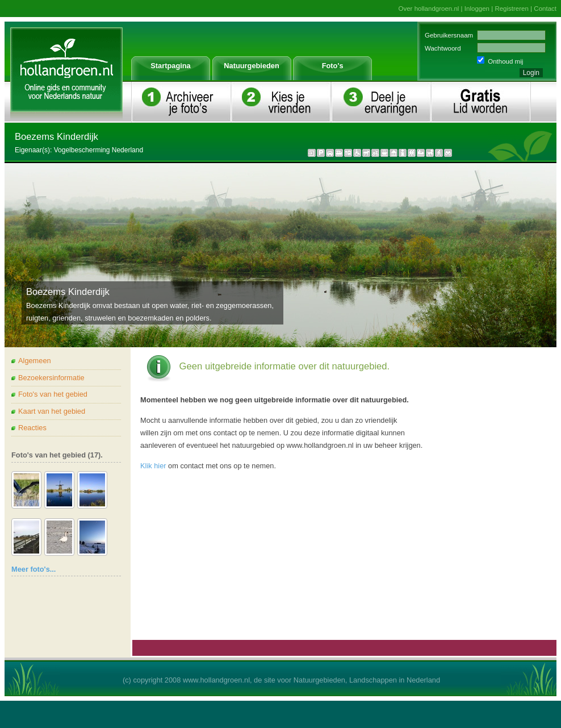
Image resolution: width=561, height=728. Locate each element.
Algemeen (35, 361)
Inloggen (477, 9)
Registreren (512, 9)
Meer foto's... (34, 569)
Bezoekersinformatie (51, 378)
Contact (545, 9)
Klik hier (153, 466)
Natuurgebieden (251, 66)
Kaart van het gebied (52, 411)
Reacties (32, 428)
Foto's (333, 66)
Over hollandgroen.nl (429, 9)
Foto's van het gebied (53, 394)
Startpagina (170, 66)
